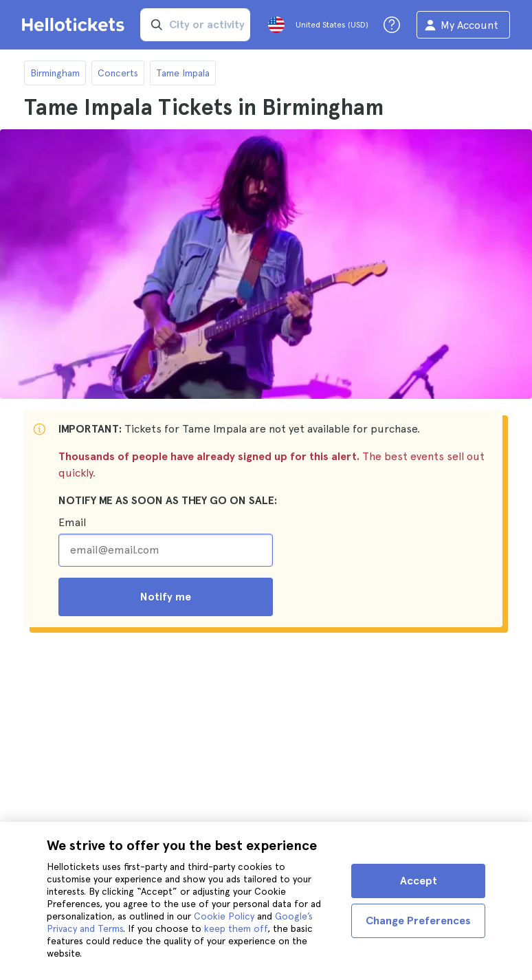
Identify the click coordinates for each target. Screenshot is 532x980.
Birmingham (55, 73)
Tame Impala (183, 73)
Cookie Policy (224, 916)
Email (72, 522)
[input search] (195, 25)
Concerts (118, 73)
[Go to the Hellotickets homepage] (76, 25)
